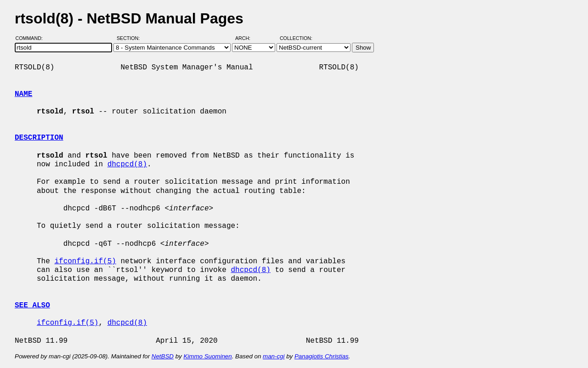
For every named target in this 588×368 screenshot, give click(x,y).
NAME (23, 94)
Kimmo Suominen (207, 356)
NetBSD (163, 356)
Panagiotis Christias (322, 356)
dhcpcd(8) (127, 164)
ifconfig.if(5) (85, 261)
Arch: (247, 38)
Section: (130, 38)
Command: (32, 38)
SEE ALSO (32, 306)
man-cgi (274, 356)
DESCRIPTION (39, 138)
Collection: (296, 38)
